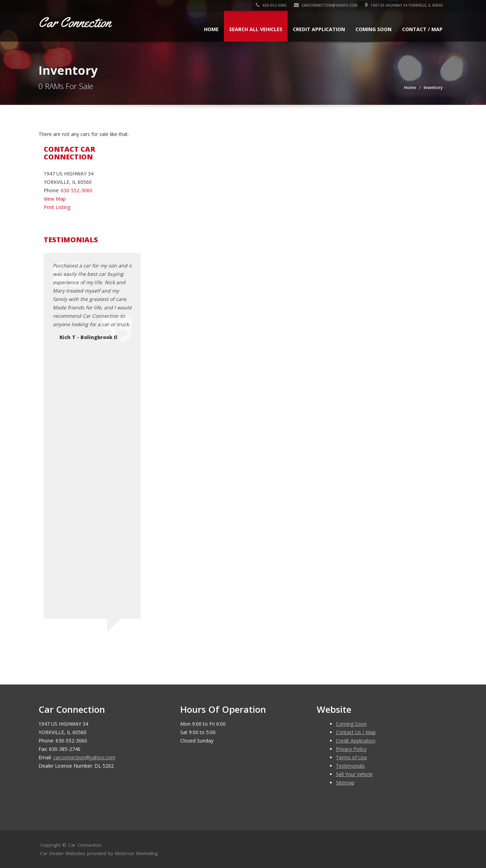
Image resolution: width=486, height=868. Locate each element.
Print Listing (57, 207)
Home (211, 29)
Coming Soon (374, 29)
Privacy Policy (351, 749)
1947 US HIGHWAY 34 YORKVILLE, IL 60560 (404, 5)
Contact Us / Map (356, 732)
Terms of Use (351, 757)
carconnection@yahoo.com (326, 5)
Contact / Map (422, 29)
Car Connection (85, 845)
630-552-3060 (271, 5)
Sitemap (345, 783)
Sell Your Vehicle (354, 774)
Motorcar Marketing (136, 853)
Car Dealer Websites (63, 853)
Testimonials (350, 766)
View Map (55, 199)
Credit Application (319, 29)
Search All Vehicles (256, 29)
